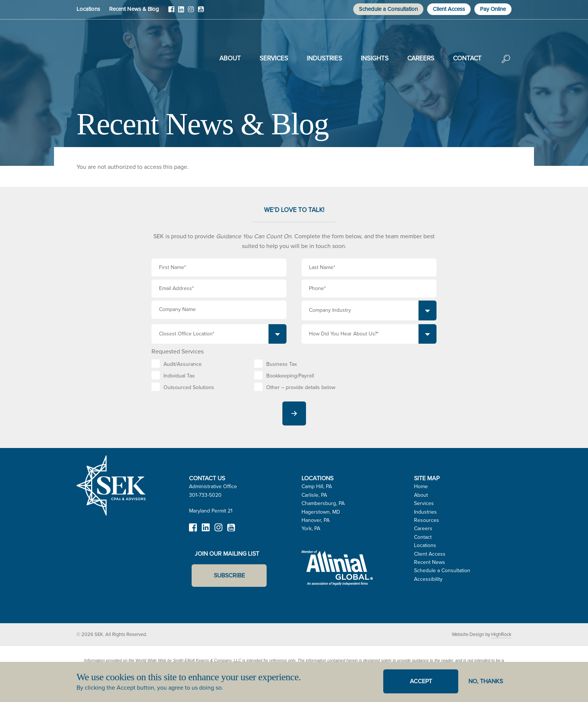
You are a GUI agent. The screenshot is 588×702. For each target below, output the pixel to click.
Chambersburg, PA (323, 503)
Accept (421, 681)
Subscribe (229, 575)
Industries (324, 58)
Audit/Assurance (183, 364)
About (230, 58)
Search (506, 64)
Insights (375, 58)
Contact (467, 58)
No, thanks (486, 681)
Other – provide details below (301, 387)
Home (421, 486)
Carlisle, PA (314, 495)
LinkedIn (181, 12)
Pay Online (493, 9)
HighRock (501, 634)
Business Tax (282, 364)
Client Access (449, 9)
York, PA (311, 528)
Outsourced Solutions (189, 387)
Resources (427, 520)
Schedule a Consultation (388, 9)
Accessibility (428, 579)
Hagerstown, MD (321, 512)
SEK (114, 57)
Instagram (191, 12)
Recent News (430, 562)
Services (274, 58)
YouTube (201, 12)
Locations (88, 9)
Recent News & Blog (134, 9)
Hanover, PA (316, 520)
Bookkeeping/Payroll (290, 376)
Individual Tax (179, 376)
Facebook (171, 12)
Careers (421, 58)
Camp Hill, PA (317, 486)
